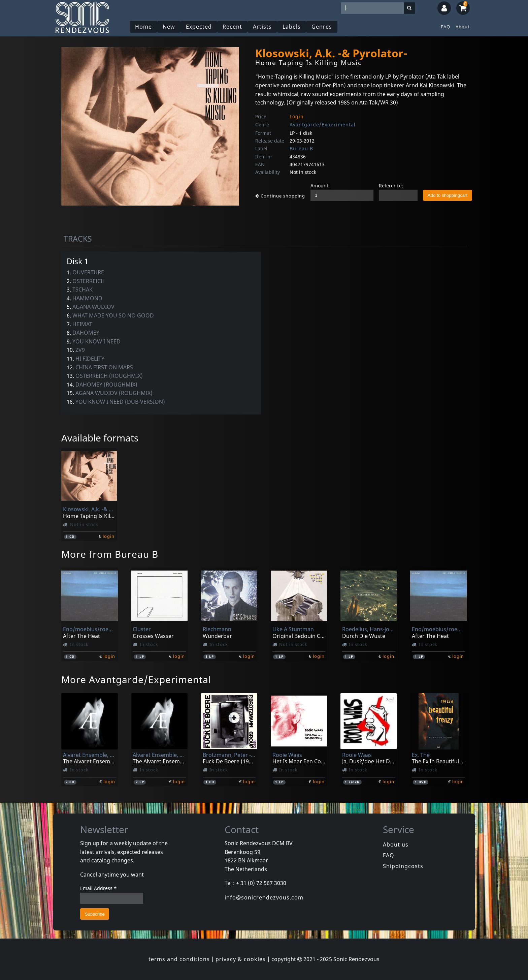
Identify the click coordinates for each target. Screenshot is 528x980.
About (463, 27)
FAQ (445, 27)
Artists (262, 27)
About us (396, 845)
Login (297, 116)
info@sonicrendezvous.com (264, 897)
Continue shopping (280, 196)
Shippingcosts (403, 866)
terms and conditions (179, 959)
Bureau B (301, 148)
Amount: (320, 186)
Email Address (98, 888)
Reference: (391, 186)
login (109, 536)
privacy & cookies (241, 959)
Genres (322, 27)
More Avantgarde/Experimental (136, 679)
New (169, 27)
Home (143, 27)
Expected (199, 27)
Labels (292, 27)
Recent (232, 27)
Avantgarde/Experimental (323, 125)
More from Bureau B (110, 554)
